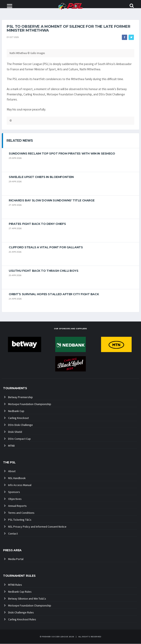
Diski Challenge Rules (21, 613)
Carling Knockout (18, 418)
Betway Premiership (20, 397)
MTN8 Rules (15, 585)
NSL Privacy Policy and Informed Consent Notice (37, 527)
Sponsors (14, 492)
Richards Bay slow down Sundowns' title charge (52, 201)
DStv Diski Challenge (20, 425)
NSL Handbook (17, 478)
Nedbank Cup (16, 411)
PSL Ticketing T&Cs (20, 520)
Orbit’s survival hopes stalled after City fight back (54, 294)
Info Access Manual (20, 485)
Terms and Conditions (21, 513)
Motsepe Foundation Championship (30, 404)
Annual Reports (17, 506)
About (12, 471)
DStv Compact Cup (19, 439)
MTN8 (11, 446)
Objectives (15, 499)
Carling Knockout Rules (22, 620)
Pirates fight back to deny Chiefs (37, 224)
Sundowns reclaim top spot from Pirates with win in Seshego (62, 154)
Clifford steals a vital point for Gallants (46, 247)
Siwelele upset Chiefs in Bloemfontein (41, 177)
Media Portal (16, 559)
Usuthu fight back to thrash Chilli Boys (44, 271)
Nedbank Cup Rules (20, 592)
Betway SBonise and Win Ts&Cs (27, 599)
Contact (13, 534)
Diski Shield (15, 432)
